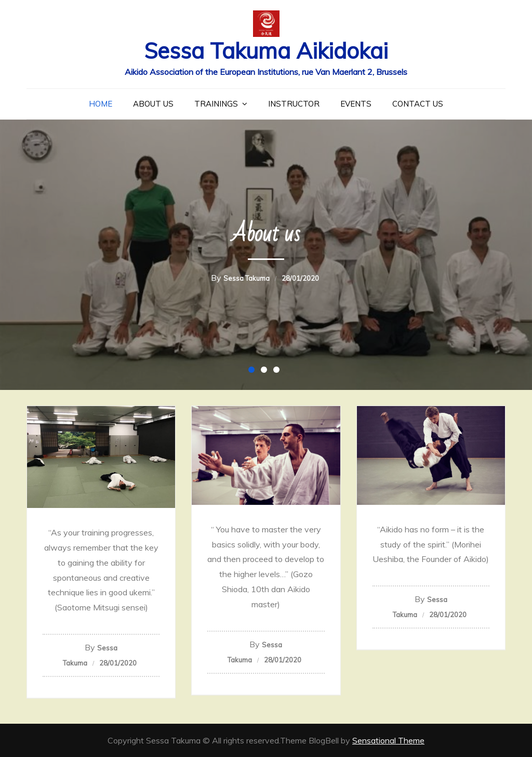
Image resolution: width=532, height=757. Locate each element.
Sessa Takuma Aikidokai (266, 51)
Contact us (418, 104)
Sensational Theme (388, 740)
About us (153, 104)
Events (356, 104)
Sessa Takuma (247, 278)
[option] (266, 255)
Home (101, 104)
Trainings (216, 104)
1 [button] (254, 372)
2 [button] (266, 372)
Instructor (294, 104)
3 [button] (278, 372)
